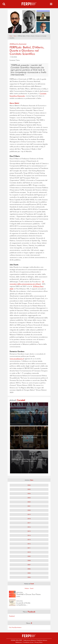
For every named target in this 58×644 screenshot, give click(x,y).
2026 (29, 485)
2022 (29, 502)
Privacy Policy (39, 642)
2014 (29, 535)
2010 (29, 552)
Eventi (32, 588)
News (15, 36)
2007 (29, 565)
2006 (29, 569)
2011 (29, 548)
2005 (29, 573)
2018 (29, 519)
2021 (29, 506)
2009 (29, 556)
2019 (29, 514)
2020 (29, 510)
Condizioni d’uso (28, 642)
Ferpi (11, 36)
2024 (29, 494)
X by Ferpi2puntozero (15, 627)
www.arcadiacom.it (17, 359)
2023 (29, 498)
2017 (29, 523)
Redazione (19, 642)
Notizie (27, 588)
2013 (29, 540)
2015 (29, 531)
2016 (29, 527)
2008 (29, 560)
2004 (29, 577)
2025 (29, 489)
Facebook (12, 616)
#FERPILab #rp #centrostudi (18, 44)
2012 (29, 544)
